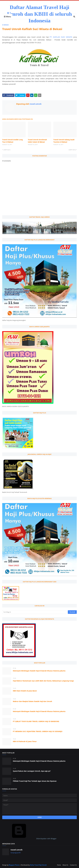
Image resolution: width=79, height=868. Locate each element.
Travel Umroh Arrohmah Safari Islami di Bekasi (37, 141)
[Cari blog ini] (34, 612)
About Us (65, 865)
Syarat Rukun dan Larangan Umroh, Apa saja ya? (32, 771)
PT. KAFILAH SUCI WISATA (61, 37)
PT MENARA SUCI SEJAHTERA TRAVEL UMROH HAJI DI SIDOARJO (38, 731)
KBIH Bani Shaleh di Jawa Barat (25, 691)
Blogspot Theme (14, 865)
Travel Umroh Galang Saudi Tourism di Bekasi (64, 141)
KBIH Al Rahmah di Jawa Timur (25, 741)
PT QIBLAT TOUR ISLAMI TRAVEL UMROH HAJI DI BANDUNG (36, 721)
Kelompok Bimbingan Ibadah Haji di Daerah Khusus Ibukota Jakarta (39, 671)
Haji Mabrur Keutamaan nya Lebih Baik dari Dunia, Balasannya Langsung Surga (43, 681)
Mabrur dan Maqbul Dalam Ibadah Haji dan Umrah (32, 701)
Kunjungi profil (16, 853)
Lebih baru (7, 150)
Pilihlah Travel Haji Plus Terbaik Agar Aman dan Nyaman (35, 781)
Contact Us (73, 865)
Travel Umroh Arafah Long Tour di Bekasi (12, 141)
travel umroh (35, 104)
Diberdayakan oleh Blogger (29, 839)
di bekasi (5, 25)
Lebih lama (72, 150)
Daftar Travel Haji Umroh (38, 865)
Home (59, 865)
